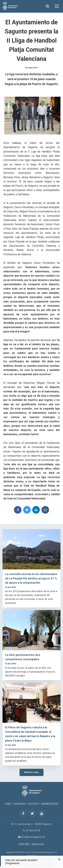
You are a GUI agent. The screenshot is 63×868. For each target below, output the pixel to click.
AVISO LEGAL (38, 844)
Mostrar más (32, 772)
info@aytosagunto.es (32, 837)
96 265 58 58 (32, 831)
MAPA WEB (24, 844)
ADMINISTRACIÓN (50, 804)
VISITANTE (33, 804)
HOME (8, 804)
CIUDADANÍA (19, 804)
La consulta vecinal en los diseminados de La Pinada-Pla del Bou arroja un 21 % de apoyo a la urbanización (31, 578)
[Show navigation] (57, 6)
